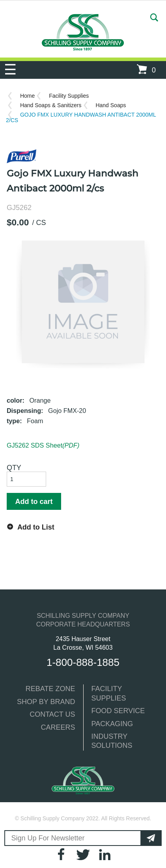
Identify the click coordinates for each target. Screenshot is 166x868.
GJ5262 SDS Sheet (43, 445)
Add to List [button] (36, 527)
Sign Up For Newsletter (48, 838)
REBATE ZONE (50, 689)
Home (27, 96)
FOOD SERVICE (118, 711)
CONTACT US (52, 714)
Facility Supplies (69, 96)
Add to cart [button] (34, 502)
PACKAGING (112, 724)
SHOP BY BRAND (46, 702)
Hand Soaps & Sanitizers (51, 105)
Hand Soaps (111, 105)
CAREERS (58, 727)
